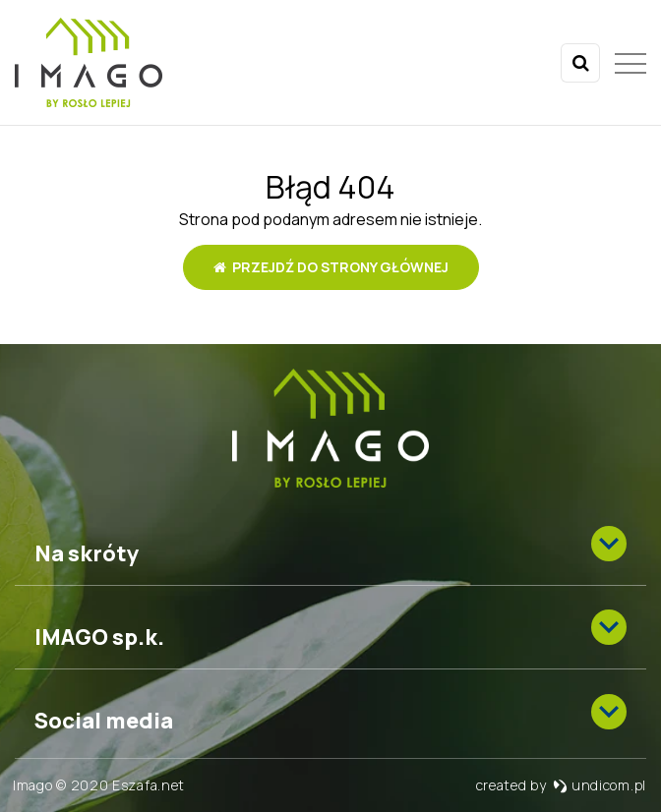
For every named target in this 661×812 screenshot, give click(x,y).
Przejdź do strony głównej (331, 267)
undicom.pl (600, 785)
